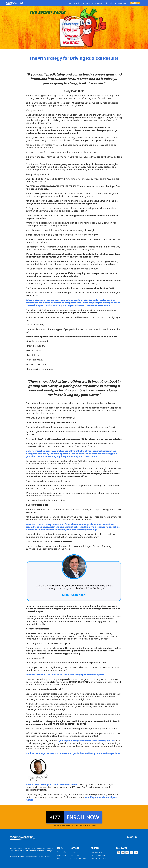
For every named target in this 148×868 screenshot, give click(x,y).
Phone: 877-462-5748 (78, 858)
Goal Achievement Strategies (16, 5)
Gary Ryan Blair (74, 3)
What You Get (97, 3)
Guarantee (74, 852)
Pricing (106, 3)
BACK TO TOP (133, 837)
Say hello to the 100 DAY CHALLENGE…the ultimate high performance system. (65, 675)
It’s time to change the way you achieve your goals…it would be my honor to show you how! (73, 753)
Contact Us (75, 855)
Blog (112, 3)
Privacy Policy (62, 852)
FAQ (83, 3)
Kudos (88, 3)
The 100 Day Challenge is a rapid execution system (52, 784)
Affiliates (60, 858)
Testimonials (62, 855)
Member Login (121, 3)
